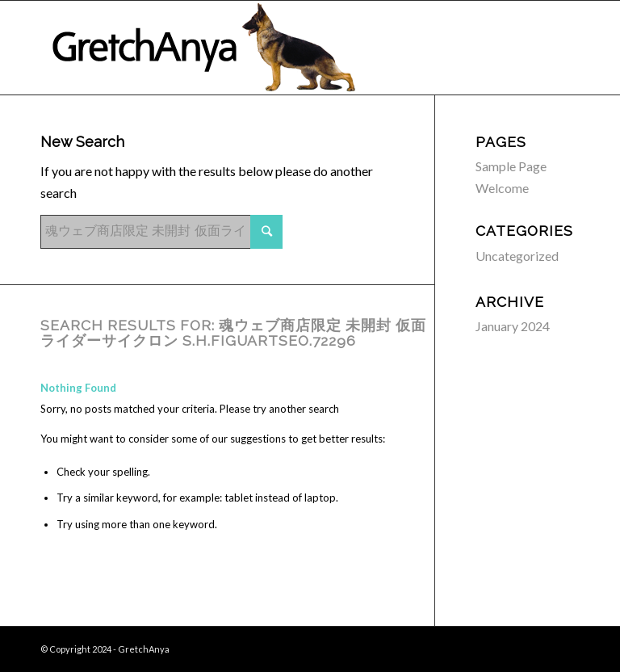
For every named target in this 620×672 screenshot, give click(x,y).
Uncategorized (517, 256)
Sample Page (511, 166)
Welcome (502, 188)
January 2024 (513, 326)
